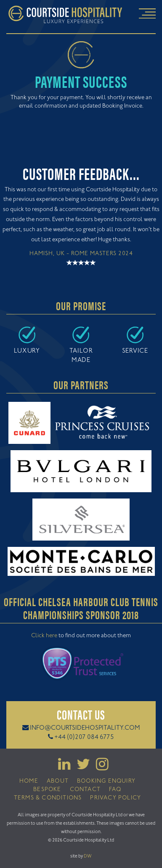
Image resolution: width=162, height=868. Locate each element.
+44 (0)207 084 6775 (84, 737)
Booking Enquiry (106, 781)
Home (29, 781)
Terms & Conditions (48, 798)
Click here (44, 636)
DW (88, 856)
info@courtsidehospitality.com (85, 728)
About (58, 781)
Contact (85, 790)
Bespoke (47, 790)
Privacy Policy (116, 798)
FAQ (115, 790)
